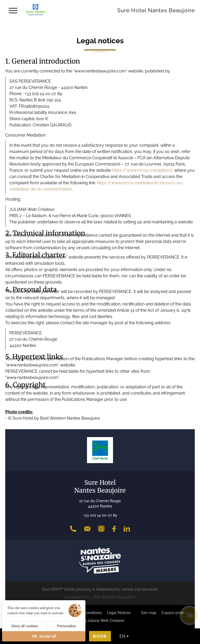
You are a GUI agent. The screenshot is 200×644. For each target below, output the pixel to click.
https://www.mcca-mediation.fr (142, 170)
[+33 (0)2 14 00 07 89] (73, 529)
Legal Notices (119, 613)
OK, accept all (44, 636)
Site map (149, 613)
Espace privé (173, 613)
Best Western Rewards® (114, 597)
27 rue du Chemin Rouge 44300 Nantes (100, 504)
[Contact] (87, 529)
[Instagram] (101, 529)
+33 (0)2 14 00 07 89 (100, 515)
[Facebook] (114, 529)
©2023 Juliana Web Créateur (100, 621)
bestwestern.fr (77, 597)
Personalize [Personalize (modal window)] (67, 626)
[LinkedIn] (127, 529)
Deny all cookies (25, 626)
